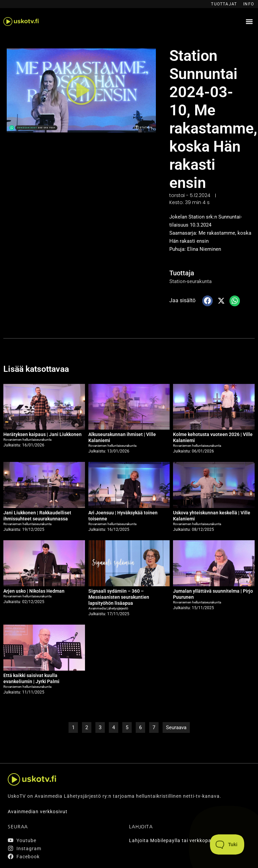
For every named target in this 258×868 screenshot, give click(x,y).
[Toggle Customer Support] (227, 844)
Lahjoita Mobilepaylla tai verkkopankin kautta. (185, 840)
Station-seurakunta (190, 281)
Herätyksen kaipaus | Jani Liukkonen (42, 434)
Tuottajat (224, 4)
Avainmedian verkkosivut (38, 812)
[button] (249, 22)
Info (249, 4)
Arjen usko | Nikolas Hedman (34, 591)
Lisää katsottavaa (36, 369)
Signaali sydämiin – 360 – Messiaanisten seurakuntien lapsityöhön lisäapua (119, 597)
